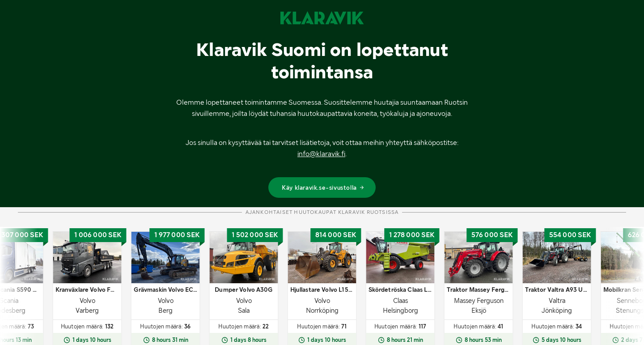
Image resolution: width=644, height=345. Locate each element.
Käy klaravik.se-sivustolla (323, 187)
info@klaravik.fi (321, 154)
